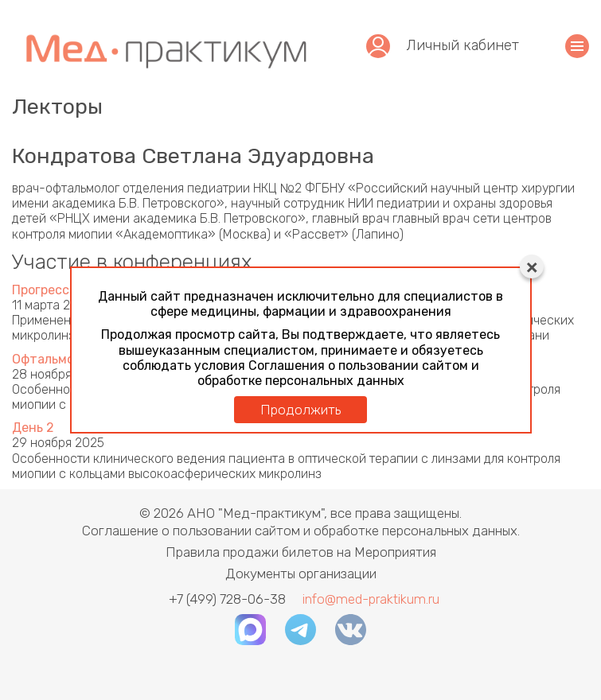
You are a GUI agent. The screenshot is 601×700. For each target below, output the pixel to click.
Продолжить (300, 410)
